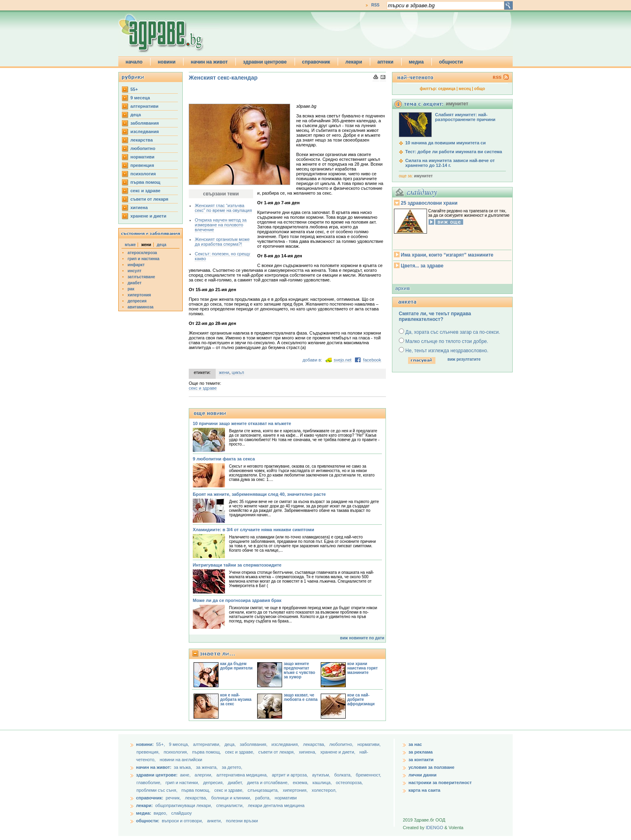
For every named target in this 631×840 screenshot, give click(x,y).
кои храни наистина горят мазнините (363, 668)
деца (136, 115)
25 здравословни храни (429, 203)
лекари (354, 62)
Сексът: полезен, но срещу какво (223, 256)
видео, (161, 813)
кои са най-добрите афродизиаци (361, 699)
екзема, (301, 782)
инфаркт (136, 265)
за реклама (421, 752)
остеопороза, (350, 782)
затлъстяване (141, 277)
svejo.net (342, 360)
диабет (135, 283)
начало (134, 62)
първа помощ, (207, 752)
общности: (148, 821)
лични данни (423, 775)
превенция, (149, 752)
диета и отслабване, (269, 782)
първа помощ (145, 182)
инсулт (134, 271)
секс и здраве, (240, 752)
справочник (316, 62)
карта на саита (424, 790)
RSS (375, 5)
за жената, (207, 767)
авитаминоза (140, 307)
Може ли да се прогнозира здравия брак (237, 600)
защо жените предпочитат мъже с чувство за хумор (299, 670)
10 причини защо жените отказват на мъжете (242, 423)
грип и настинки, (183, 782)
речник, (173, 798)
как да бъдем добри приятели (236, 666)
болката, (343, 775)
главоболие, (150, 782)
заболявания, (254, 744)
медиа (416, 62)
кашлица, (323, 782)
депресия (137, 301)
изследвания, (286, 744)
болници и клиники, (231, 798)
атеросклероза (142, 253)
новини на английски (181, 760)
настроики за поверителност (440, 782)
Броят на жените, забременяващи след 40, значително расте (259, 494)
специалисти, (230, 805)
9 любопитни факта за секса (224, 459)
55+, (161, 744)
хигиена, (308, 752)
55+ (134, 89)
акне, (186, 775)
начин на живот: (154, 767)
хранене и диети (148, 216)
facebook (372, 360)
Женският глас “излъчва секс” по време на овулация (223, 208)
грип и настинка (143, 259)
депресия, (214, 782)
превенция (142, 165)
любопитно (143, 148)
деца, (231, 744)
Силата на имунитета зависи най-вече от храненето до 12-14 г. (450, 163)
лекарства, (315, 744)
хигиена (139, 207)
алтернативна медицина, (243, 775)
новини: (145, 744)
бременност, (368, 775)
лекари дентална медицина (276, 805)
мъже (130, 245)
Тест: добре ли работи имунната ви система (454, 152)
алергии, (204, 775)
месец (465, 89)
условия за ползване (431, 767)
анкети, (214, 821)
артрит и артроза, (290, 775)
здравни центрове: (157, 775)
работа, (263, 798)
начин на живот (209, 62)
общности (451, 62)
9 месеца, (180, 744)
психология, (177, 752)
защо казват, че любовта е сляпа (301, 697)
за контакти (421, 760)
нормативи (142, 157)
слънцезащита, (264, 790)
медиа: (144, 813)
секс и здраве (145, 191)
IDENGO (434, 828)
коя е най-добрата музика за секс (236, 699)
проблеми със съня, (158, 790)
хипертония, (296, 790)
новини (167, 62)
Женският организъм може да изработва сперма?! (222, 242)
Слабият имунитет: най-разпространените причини (465, 117)
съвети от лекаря (149, 199)
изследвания (145, 131)
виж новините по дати (362, 638)
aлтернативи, (207, 744)
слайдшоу (182, 813)
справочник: (150, 798)
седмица (447, 89)
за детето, (232, 767)
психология (143, 174)
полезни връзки (242, 821)
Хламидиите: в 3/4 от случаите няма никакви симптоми (254, 530)
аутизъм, (322, 775)
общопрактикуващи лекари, (184, 805)
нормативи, (369, 744)
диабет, (236, 782)
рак (131, 289)
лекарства (142, 140)
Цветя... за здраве (422, 266)
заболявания (145, 123)
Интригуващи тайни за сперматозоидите (237, 565)
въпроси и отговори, (182, 821)
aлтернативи (144, 106)
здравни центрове (265, 62)
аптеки (386, 62)
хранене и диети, (338, 752)
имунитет (423, 176)
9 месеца (140, 98)
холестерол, (324, 790)
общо (479, 89)
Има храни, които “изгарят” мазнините (447, 255)
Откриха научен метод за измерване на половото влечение (221, 225)
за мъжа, (183, 767)
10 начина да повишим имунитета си (445, 143)
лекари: (144, 805)
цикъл (238, 372)
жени (224, 372)
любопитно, (342, 744)
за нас (415, 744)
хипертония (139, 295)
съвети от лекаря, (277, 752)
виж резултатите (464, 359)
